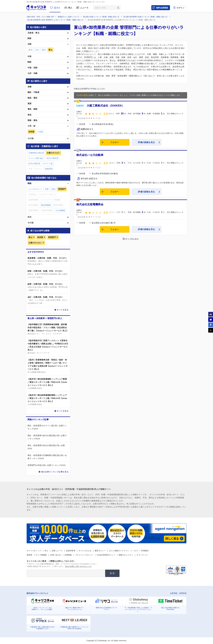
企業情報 (68, 555)
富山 (30, 237)
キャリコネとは (85, 551)
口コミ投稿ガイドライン (119, 551)
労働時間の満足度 (36, 153)
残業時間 (49, 169)
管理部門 (52, 237)
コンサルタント (35, 189)
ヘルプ (135, 551)
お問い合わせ (55, 555)
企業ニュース (57, 551)
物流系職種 (46, 205)
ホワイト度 (48, 164)
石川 (37, 50)
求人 (70, 8)
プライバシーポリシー (84, 555)
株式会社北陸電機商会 (90, 204)
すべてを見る (63, 310)
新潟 (30, 50)
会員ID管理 (71, 551)
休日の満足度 (53, 158)
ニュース (84, 8)
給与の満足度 (34, 164)
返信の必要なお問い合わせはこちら (78, 566)
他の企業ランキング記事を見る (55, 472)
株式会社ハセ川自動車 (90, 155)
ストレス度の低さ (36, 158)
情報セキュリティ (126, 555)
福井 (44, 50)
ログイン (181, 8)
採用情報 (183, 593)
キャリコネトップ (34, 551)
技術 (53, 189)
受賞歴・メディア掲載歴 (37, 555)
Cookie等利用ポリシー (106, 555)
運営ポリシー (100, 551)
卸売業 (40, 237)
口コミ (57, 8)
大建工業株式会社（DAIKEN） (105, 106)
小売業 (40, 132)
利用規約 (145, 551)
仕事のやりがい (35, 243)
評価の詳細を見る (146, 142)
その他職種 (60, 210)
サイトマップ (142, 555)
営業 (47, 189)
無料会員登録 (162, 8)
